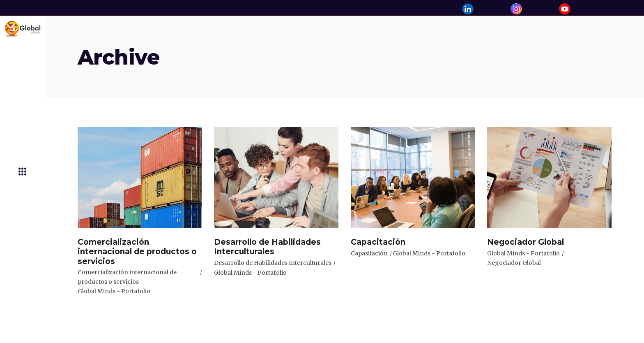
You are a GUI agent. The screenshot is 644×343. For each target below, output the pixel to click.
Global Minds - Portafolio (114, 291)
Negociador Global (514, 263)
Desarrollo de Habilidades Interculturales (273, 263)
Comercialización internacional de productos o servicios (127, 277)
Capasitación (369, 253)
